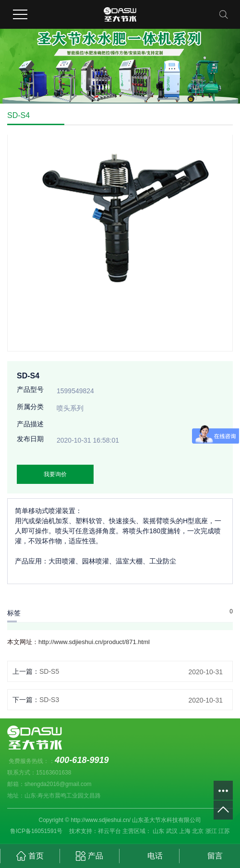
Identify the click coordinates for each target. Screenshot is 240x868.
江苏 (224, 831)
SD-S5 (49, 671)
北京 (198, 831)
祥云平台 (109, 831)
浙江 (211, 831)
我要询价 (55, 474)
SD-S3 (49, 700)
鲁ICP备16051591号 (36, 831)
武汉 (172, 831)
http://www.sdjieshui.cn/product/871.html (94, 642)
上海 (185, 831)
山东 (158, 831)
